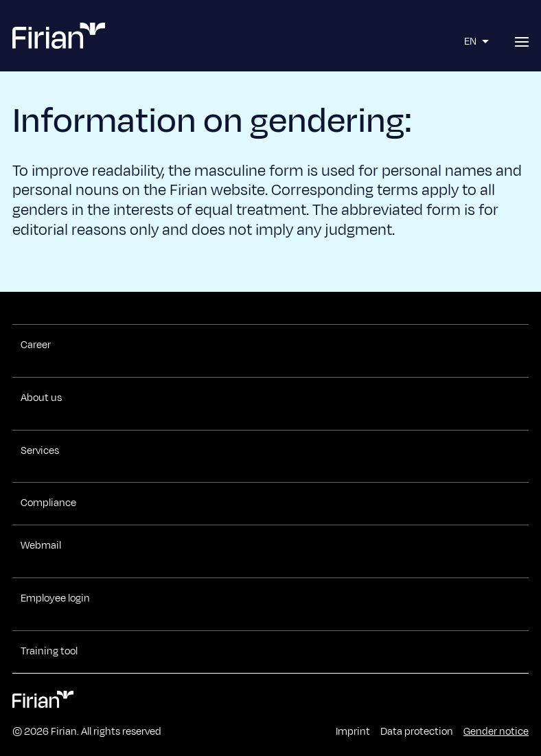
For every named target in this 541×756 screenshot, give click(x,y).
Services (40, 451)
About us (41, 398)
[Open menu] (522, 42)
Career (36, 345)
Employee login (55, 599)
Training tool (49, 652)
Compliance (48, 503)
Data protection (417, 732)
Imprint (353, 732)
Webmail (41, 546)
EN (478, 42)
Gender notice (496, 732)
